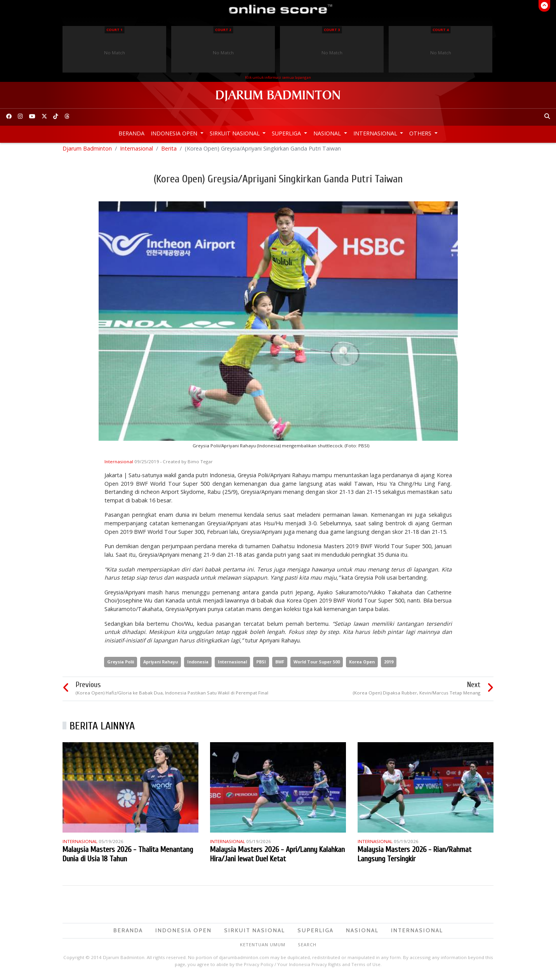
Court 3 (332, 30)
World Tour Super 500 (317, 665)
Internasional (376, 133)
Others (421, 133)
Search (307, 948)
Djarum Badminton (87, 152)
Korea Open (362, 665)
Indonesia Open (175, 133)
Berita (169, 152)
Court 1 (114, 30)
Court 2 (223, 30)
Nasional (328, 133)
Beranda (131, 133)
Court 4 (440, 30)
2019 (389, 665)
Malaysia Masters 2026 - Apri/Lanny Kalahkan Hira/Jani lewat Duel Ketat (277, 857)
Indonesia (198, 665)
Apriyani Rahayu (161, 665)
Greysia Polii (121, 665)
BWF (280, 665)
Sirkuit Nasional (235, 133)
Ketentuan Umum (263, 948)
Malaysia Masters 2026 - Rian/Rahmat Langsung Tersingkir (414, 857)
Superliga (287, 133)
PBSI (261, 665)
